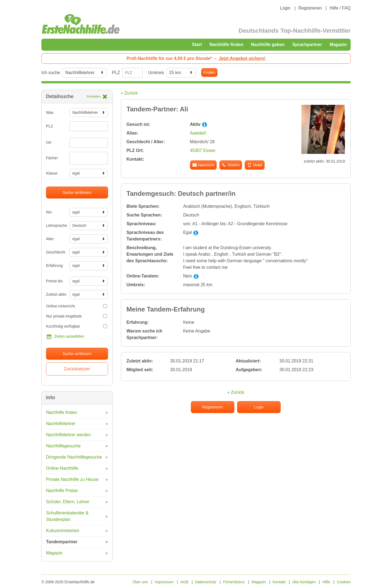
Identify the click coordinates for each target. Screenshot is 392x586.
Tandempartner (62, 542)
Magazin (338, 45)
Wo (49, 212)
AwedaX (198, 133)
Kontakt (279, 582)
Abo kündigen (304, 582)
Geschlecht (56, 252)
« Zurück (129, 93)
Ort (49, 142)
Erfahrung (54, 265)
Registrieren (310, 8)
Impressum (164, 582)
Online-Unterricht (76, 306)
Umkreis (156, 73)
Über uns (140, 582)
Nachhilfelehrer (61, 424)
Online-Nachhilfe (62, 468)
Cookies (344, 582)
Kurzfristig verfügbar (76, 326)
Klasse (52, 173)
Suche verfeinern (77, 193)
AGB (184, 582)
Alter (50, 239)
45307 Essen (203, 150)
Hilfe (326, 582)
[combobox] (89, 158)
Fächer (52, 158)
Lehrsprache (56, 225)
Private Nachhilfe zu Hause (72, 479)
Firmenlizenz (234, 582)
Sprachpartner (307, 45)
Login (285, 8)
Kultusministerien (63, 531)
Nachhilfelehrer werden (68, 435)
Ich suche (51, 73)
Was (50, 112)
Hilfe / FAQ (340, 8)
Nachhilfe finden (226, 45)
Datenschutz (206, 582)
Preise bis (54, 281)
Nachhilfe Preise (62, 491)
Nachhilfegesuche (63, 446)
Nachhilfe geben (268, 45)
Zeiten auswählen (65, 337)
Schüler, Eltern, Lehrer (68, 502)
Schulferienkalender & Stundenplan (67, 516)
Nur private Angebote (76, 316)
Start (197, 45)
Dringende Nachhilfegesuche (74, 457)
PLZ (116, 73)
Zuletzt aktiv (56, 294)
